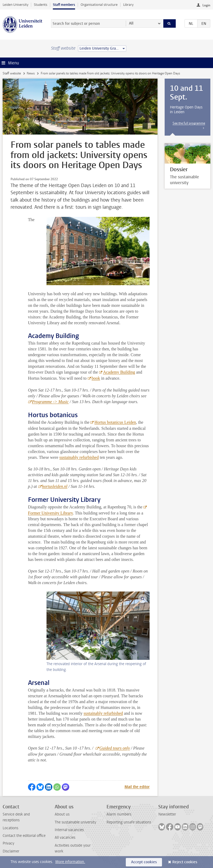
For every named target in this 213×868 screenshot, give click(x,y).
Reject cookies (185, 862)
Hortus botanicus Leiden (115, 422)
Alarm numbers (119, 814)
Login (206, 5)
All (131, 23)
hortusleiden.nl (55, 486)
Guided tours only (115, 748)
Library (128, 5)
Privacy (8, 843)
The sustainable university (75, 822)
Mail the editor (137, 787)
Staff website (12, 73)
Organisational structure (99, 5)
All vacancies (65, 838)
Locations (10, 828)
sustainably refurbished (79, 457)
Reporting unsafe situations (129, 822)
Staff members (64, 5)
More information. (70, 862)
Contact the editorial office (24, 836)
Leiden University (15, 5)
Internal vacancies (69, 830)
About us (62, 814)
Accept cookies (144, 862)
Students (41, 5)
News (31, 73)
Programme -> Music (50, 402)
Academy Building (119, 372)
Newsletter (167, 814)
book (96, 378)
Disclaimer (11, 851)
